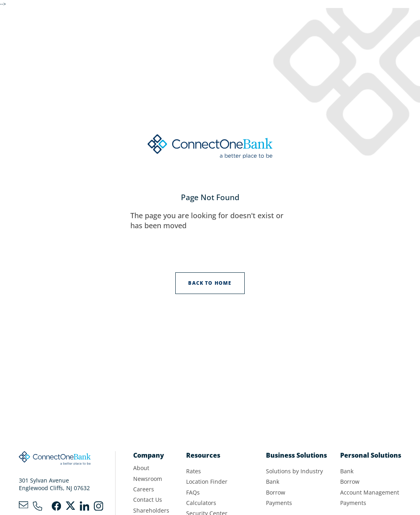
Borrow (276, 493)
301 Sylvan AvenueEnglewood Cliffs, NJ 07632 (54, 484)
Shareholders (151, 511)
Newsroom (148, 479)
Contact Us (148, 500)
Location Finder (207, 482)
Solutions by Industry (294, 471)
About (141, 468)
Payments (279, 503)
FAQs (193, 493)
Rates (194, 471)
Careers (144, 489)
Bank (273, 482)
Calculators (201, 503)
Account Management (370, 493)
